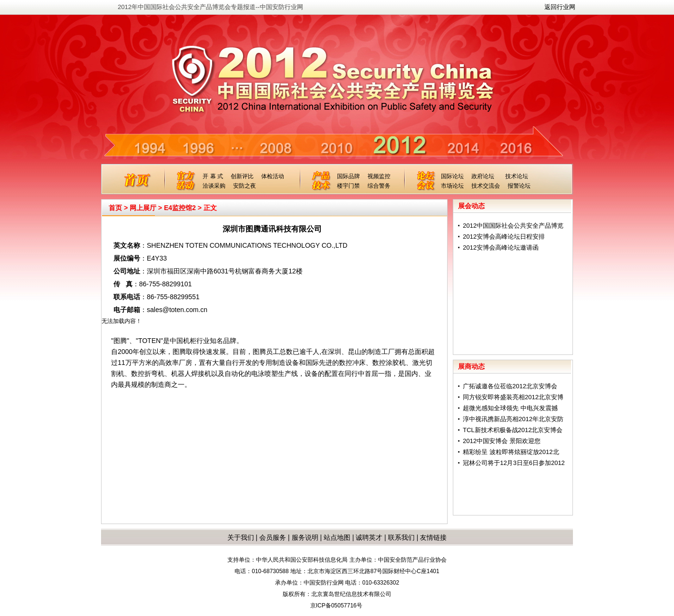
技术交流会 (486, 186)
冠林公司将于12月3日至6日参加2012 (514, 463)
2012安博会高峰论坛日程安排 (504, 237)
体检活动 (273, 176)
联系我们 (401, 537)
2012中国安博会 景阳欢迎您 (502, 441)
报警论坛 (519, 186)
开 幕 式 (213, 176)
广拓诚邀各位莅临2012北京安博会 (510, 386)
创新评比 (242, 176)
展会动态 (471, 206)
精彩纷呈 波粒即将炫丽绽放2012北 (511, 452)
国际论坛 (452, 176)
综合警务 (379, 186)
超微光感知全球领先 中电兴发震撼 (510, 408)
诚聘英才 (369, 537)
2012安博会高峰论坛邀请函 (501, 247)
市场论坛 (452, 186)
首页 (115, 208)
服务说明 (305, 537)
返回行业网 (560, 7)
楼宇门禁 (348, 186)
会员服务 (273, 537)
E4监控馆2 (180, 208)
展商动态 (471, 366)
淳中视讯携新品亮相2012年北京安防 (513, 419)
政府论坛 (483, 176)
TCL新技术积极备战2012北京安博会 (513, 430)
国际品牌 (348, 176)
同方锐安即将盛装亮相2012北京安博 (513, 397)
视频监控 (379, 176)
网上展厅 (143, 208)
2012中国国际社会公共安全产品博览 (513, 226)
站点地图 (336, 537)
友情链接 (433, 537)
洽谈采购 (214, 186)
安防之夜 (245, 186)
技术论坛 (517, 176)
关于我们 (241, 537)
